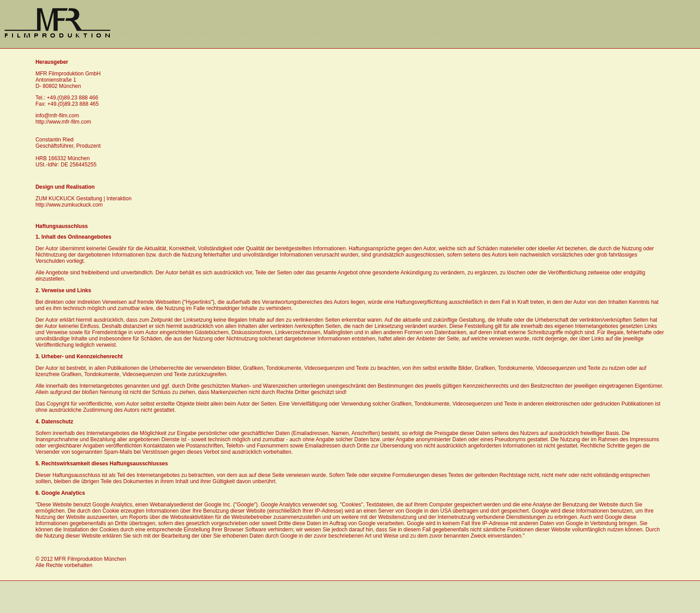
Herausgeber (52, 62)
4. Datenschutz (54, 422)
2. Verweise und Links (63, 290)
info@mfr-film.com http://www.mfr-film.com (63, 119)
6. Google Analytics (60, 493)
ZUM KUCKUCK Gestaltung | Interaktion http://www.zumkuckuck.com (83, 202)
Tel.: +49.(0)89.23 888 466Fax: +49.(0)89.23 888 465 (67, 101)
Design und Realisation (65, 187)
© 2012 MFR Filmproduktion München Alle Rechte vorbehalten (81, 562)
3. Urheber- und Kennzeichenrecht (79, 356)
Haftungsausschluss (61, 226)
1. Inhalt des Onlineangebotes (73, 237)
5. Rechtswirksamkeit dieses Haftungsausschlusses (102, 464)
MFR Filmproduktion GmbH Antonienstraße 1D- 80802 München (68, 80)
